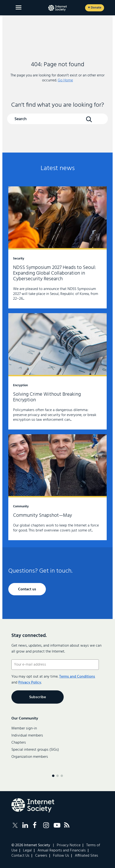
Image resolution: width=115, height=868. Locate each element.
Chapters (19, 743)
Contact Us (20, 856)
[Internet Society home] (57, 8)
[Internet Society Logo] (33, 805)
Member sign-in (24, 728)
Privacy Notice (69, 845)
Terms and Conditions (77, 677)
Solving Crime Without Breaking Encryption (57, 371)
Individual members (27, 736)
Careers (41, 856)
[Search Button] (89, 119)
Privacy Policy (30, 683)
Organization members (30, 757)
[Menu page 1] (53, 776)
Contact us (27, 589)
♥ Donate (94, 8)
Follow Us (61, 856)
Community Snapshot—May (57, 487)
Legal (27, 850)
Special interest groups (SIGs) (35, 750)
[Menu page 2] (57, 776)
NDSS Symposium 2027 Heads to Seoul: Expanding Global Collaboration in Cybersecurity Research (57, 247)
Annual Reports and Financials (62, 850)
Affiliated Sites (86, 856)
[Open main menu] (19, 7)
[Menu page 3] (62, 776)
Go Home (65, 80)
